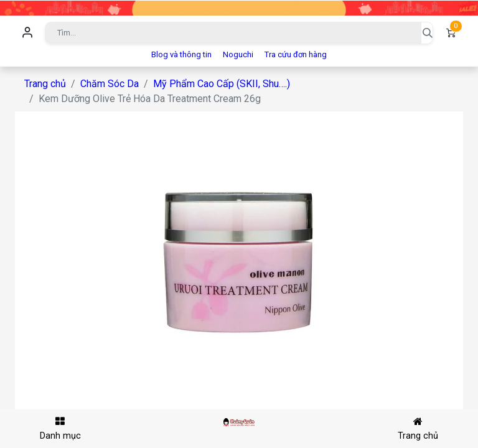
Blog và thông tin (181, 54)
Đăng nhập (27, 33)
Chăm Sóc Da (110, 84)
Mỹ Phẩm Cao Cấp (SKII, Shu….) (222, 84)
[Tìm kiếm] (427, 33)
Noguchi (238, 54)
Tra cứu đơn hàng (296, 54)
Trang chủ (45, 84)
